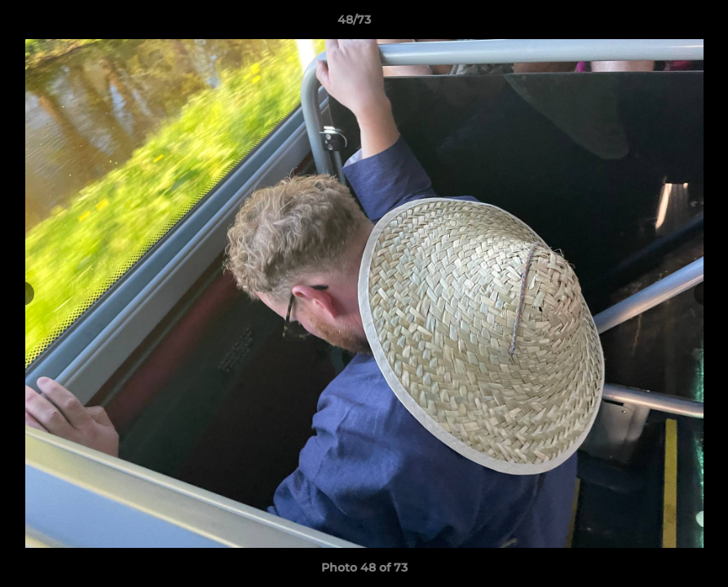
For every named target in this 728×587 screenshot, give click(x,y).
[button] (660, 24)
